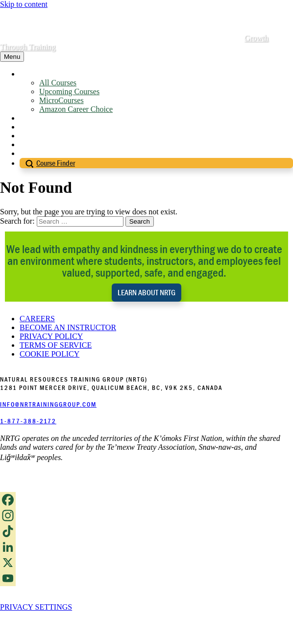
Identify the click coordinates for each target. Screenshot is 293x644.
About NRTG (41, 118)
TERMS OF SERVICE (56, 345)
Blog (27, 127)
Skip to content (24, 4)
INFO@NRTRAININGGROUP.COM (48, 404)
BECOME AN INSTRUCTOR (68, 327)
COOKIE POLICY (49, 354)
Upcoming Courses (69, 91)
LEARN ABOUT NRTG (146, 293)
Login (29, 153)
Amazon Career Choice (76, 109)
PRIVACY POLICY (51, 336)
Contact (32, 144)
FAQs (29, 136)
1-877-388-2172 (28, 421)
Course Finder (56, 163)
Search (140, 221)
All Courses (58, 83)
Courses (32, 74)
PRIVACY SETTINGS (36, 607)
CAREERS (37, 319)
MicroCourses (61, 100)
